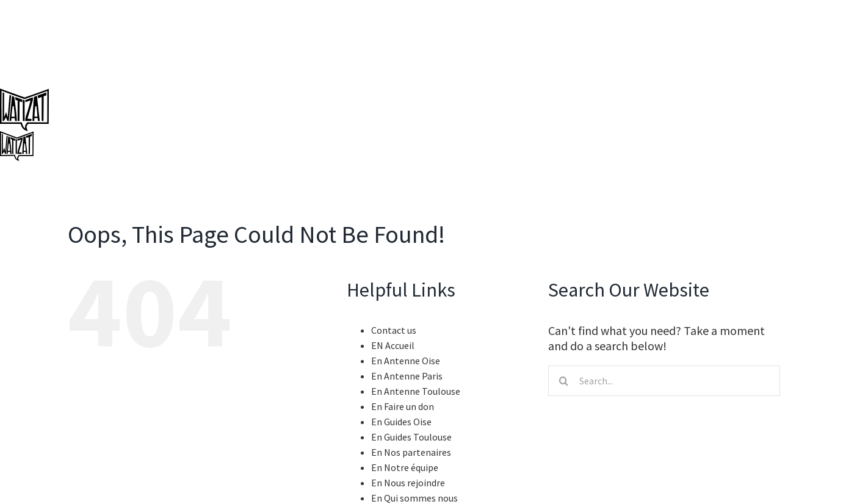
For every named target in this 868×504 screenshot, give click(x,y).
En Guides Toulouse (411, 437)
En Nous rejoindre (408, 483)
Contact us (394, 330)
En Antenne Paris (407, 376)
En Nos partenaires (411, 452)
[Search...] (664, 381)
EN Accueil (393, 345)
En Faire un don (403, 406)
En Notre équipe (405, 467)
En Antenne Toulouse (416, 391)
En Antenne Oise (406, 361)
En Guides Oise (401, 422)
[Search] (563, 381)
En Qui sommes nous (414, 498)
